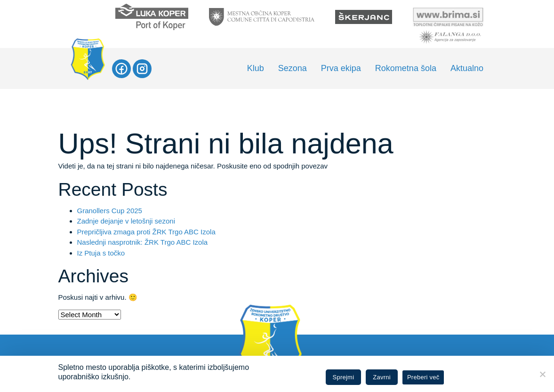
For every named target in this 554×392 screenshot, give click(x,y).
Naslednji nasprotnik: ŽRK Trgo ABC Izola (143, 242)
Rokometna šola (406, 68)
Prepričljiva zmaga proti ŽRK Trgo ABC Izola (146, 232)
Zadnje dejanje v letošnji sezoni (126, 221)
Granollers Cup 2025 (110, 211)
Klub (256, 68)
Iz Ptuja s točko (101, 253)
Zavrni (382, 377)
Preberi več (423, 377)
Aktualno (467, 68)
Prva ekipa (341, 68)
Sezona (293, 68)
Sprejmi (344, 377)
